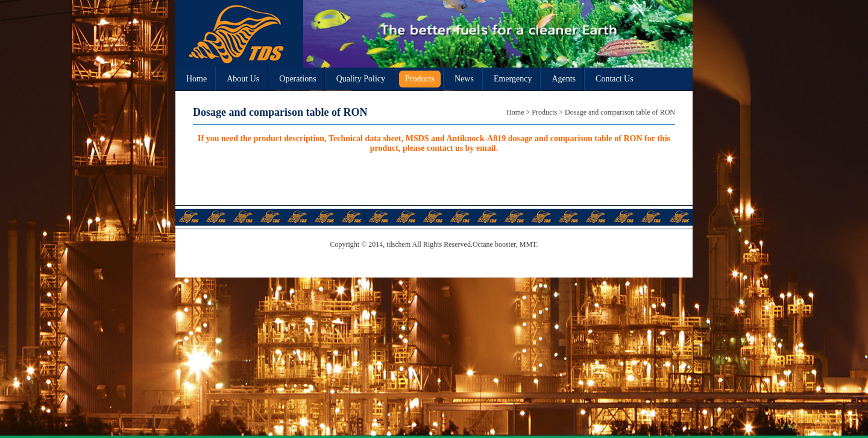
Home (197, 79)
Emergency (513, 79)
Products (420, 79)
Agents (564, 79)
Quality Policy (361, 79)
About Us (243, 79)
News (464, 79)
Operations (297, 79)
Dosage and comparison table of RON (620, 112)
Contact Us (615, 79)
